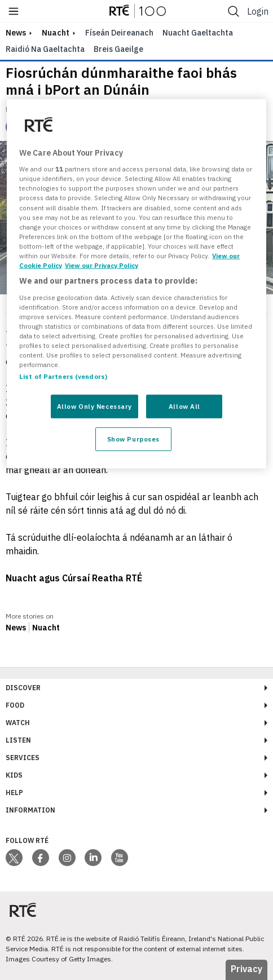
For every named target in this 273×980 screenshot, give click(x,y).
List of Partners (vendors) (63, 376)
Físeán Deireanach (119, 33)
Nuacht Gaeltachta (198, 33)
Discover (23, 688)
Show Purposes (133, 439)
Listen (18, 740)
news (16, 33)
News (16, 628)
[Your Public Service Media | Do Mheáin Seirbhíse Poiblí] (23, 910)
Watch (18, 723)
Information (30, 810)
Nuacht (56, 33)
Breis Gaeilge (118, 49)
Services (23, 758)
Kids (14, 775)
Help (14, 793)
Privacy (246, 969)
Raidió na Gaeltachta (45, 49)
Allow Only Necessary (94, 406)
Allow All (184, 406)
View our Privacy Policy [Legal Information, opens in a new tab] (102, 265)
